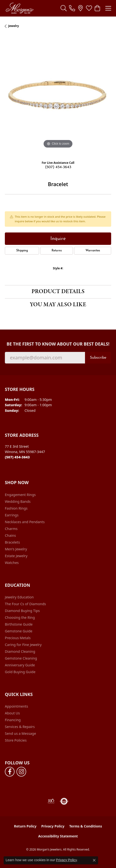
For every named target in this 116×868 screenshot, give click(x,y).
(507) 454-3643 (58, 167)
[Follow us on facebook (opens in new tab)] (10, 772)
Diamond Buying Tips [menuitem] (22, 611)
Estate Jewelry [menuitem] (16, 556)
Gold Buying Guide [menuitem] (20, 672)
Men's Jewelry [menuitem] (16, 549)
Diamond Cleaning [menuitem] (20, 651)
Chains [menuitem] (10, 535)
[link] (72, 8)
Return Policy (25, 826)
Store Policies (16, 740)
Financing (13, 720)
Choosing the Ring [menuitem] (20, 617)
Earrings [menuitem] (12, 515)
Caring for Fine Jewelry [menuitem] (23, 645)
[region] (58, 96)
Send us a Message (20, 733)
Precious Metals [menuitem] (18, 638)
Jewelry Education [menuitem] (19, 597)
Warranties (93, 251)
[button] (64, 8)
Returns (57, 251)
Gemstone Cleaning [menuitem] (21, 658)
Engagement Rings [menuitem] (20, 495)
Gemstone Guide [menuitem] (19, 631)
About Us (12, 713)
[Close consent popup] (94, 860)
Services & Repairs (20, 727)
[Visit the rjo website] (51, 801)
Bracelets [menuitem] (12, 542)
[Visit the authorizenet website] (64, 801)
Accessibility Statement (58, 836)
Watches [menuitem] (12, 563)
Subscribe (98, 358)
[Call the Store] (17, 457)
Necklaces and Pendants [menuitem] (25, 522)
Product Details (58, 292)
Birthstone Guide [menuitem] (19, 624)
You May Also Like (58, 305)
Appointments (16, 706)
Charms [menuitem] (11, 529)
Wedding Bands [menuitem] (18, 501)
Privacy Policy (53, 826)
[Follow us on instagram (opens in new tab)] (21, 772)
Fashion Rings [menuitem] (16, 508)
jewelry (14, 26)
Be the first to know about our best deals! (58, 344)
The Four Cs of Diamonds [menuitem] (25, 604)
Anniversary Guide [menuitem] (20, 665)
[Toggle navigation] (108, 8)
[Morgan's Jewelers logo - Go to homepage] (19, 8)
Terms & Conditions (86, 826)
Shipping (22, 251)
